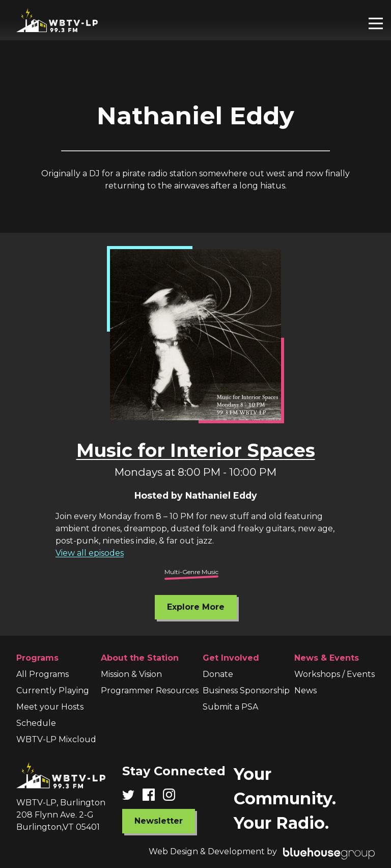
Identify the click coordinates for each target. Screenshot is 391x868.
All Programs (43, 674)
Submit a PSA (230, 707)
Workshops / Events (334, 674)
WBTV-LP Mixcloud (56, 739)
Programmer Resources (150, 690)
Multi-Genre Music (191, 572)
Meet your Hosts (50, 707)
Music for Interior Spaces (196, 450)
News (305, 690)
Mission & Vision (131, 674)
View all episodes (90, 553)
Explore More (196, 607)
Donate (218, 674)
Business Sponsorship (246, 690)
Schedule (36, 723)
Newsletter (159, 821)
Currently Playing (53, 690)
